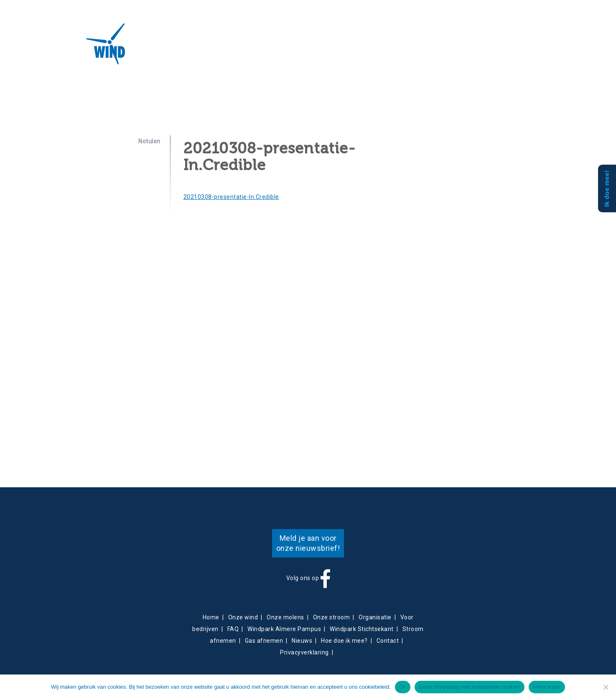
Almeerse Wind (82, 44)
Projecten (192, 48)
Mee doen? (389, 48)
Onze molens (285, 617)
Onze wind (243, 617)
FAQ (233, 629)
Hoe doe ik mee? (344, 641)
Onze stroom (332, 617)
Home (211, 617)
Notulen (149, 141)
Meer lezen (547, 687)
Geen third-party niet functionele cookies (470, 687)
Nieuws (276, 48)
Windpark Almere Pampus (284, 629)
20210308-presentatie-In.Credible (231, 197)
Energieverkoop (238, 48)
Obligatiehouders (344, 48)
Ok (403, 687)
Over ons (154, 48)
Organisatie (375, 617)
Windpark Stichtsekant (362, 629)
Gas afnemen (264, 641)
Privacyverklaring (304, 652)
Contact (301, 48)
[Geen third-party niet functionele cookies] (606, 687)
